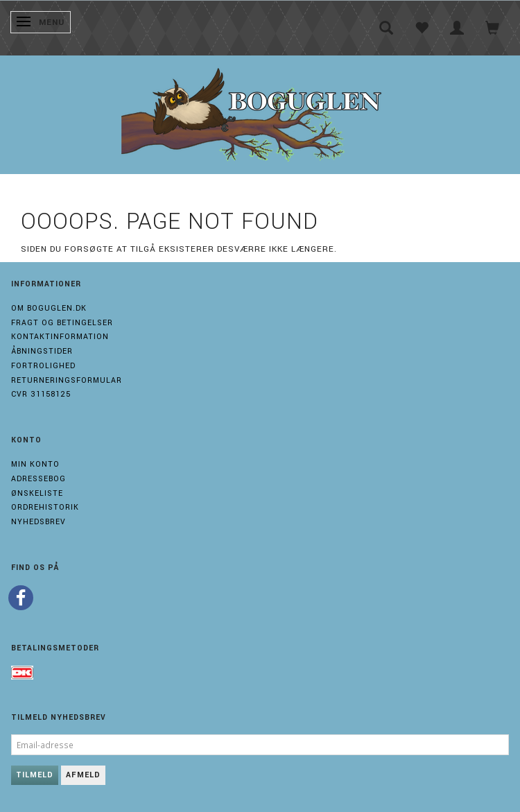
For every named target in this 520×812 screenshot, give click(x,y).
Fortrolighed (43, 366)
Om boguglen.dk (49, 308)
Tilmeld (35, 775)
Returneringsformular (67, 380)
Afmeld (83, 775)
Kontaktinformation (60, 337)
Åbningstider (42, 351)
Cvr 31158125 (41, 394)
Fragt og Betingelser (62, 323)
